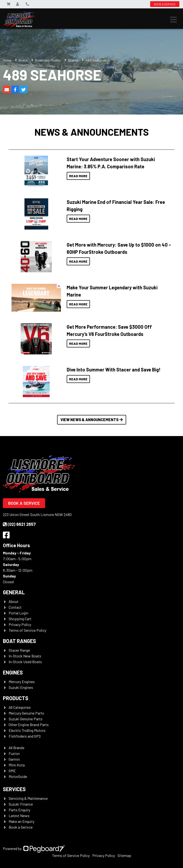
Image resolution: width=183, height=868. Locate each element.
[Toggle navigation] (173, 20)
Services (14, 789)
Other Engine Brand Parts (29, 725)
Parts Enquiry (19, 810)
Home (7, 60)
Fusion (14, 753)
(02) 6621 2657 (19, 524)
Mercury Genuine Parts (26, 713)
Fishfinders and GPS (25, 736)
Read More (78, 176)
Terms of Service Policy (27, 630)
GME (12, 771)
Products (16, 698)
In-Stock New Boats (25, 656)
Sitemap (124, 855)
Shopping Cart (20, 619)
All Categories (20, 707)
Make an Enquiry (21, 821)
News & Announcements (92, 132)
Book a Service (24, 503)
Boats (23, 60)
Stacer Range (19, 650)
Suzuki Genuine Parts (26, 719)
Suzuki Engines (21, 687)
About (14, 601)
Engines (13, 672)
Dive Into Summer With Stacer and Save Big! (114, 370)
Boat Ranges (19, 641)
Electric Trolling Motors (27, 730)
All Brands (17, 748)
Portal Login (18, 613)
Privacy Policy (20, 624)
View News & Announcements (92, 420)
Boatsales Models (48, 60)
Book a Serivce (21, 827)
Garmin (14, 759)
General (14, 592)
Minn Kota (17, 765)
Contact (15, 607)
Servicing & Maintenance (28, 798)
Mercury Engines (22, 682)
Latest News (19, 816)
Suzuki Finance (21, 804)
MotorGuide (18, 776)
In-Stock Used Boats (25, 662)
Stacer (73, 60)
